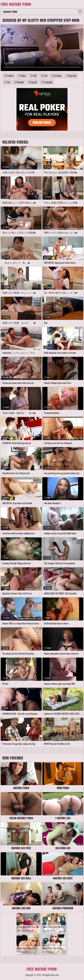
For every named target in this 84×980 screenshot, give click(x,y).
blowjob (21, 82)
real (45, 76)
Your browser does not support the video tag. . (42, 48)
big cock (73, 76)
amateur (58, 76)
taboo (23, 76)
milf (35, 76)
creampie (48, 82)
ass (9, 82)
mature (10, 76)
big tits (34, 82)
